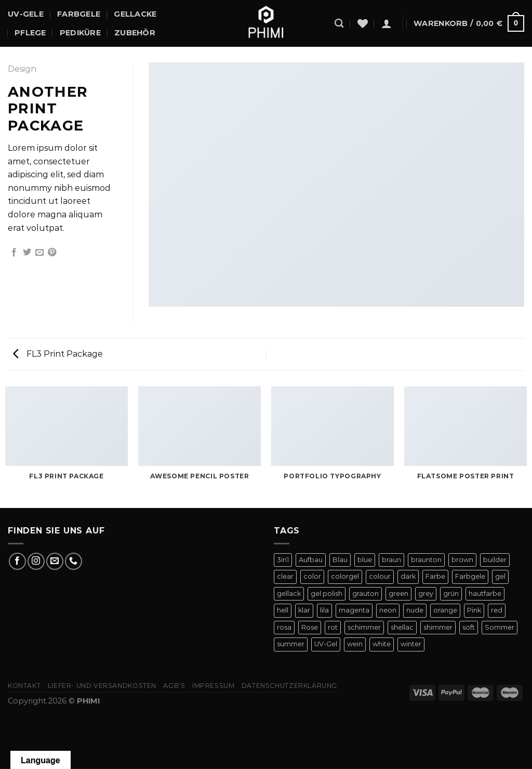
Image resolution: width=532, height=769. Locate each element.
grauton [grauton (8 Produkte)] (365, 594)
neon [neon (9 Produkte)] (388, 610)
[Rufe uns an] (74, 561)
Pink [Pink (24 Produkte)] (474, 610)
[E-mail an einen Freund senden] (39, 253)
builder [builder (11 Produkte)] (495, 560)
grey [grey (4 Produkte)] (426, 594)
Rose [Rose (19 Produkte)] (310, 627)
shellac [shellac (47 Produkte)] (402, 627)
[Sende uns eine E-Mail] (55, 561)
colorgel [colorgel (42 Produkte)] (345, 576)
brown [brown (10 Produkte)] (462, 560)
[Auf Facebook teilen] (14, 253)
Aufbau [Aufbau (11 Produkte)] (311, 560)
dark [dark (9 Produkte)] (408, 576)
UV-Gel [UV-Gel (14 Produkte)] (326, 644)
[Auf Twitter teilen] (27, 253)
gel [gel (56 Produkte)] (500, 576)
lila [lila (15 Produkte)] (324, 610)
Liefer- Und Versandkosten (102, 686)
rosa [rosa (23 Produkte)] (284, 627)
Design (22, 69)
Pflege (30, 33)
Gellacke (135, 14)
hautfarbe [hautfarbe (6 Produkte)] (485, 594)
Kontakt (24, 686)
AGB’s (174, 686)
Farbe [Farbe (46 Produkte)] (435, 576)
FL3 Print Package (58, 354)
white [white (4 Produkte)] (382, 644)
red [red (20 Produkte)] (497, 610)
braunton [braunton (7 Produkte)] (426, 560)
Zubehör (135, 33)
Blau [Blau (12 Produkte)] (340, 560)
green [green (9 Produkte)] (398, 594)
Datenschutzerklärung (289, 686)
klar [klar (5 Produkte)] (304, 610)
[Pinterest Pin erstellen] (52, 253)
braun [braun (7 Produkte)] (391, 560)
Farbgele (79, 14)
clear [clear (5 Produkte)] (285, 576)
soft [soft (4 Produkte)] (469, 627)
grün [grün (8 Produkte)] (451, 594)
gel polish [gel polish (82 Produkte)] (327, 594)
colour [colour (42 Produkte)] (380, 576)
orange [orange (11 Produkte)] (445, 610)
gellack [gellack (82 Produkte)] (289, 594)
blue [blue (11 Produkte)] (365, 560)
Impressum (214, 686)
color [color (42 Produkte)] (312, 576)
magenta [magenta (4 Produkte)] (354, 610)
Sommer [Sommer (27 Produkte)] (500, 627)
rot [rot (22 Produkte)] (333, 627)
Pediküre (80, 33)
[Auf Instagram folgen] (36, 561)
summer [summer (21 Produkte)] (291, 644)
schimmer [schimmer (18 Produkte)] (364, 627)
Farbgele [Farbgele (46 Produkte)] (470, 576)
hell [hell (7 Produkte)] (283, 610)
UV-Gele (26, 14)
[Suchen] (339, 24)
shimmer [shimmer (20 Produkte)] (438, 627)
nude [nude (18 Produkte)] (415, 610)
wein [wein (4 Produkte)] (355, 644)
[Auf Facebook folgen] (17, 561)
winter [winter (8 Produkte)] (411, 644)
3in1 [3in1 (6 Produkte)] (283, 560)
